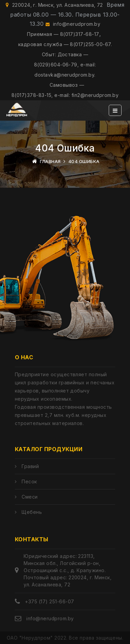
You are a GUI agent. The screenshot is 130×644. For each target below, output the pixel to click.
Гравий (30, 466)
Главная (50, 161)
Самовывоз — (67, 85)
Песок (29, 481)
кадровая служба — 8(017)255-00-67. (65, 44)
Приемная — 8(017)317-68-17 (63, 34)
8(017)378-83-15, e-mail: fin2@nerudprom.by (65, 95)
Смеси (30, 497)
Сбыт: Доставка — (65, 54)
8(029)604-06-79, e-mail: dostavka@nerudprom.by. (65, 70)
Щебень (32, 512)
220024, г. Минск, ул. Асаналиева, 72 (54, 5)
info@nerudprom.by (73, 24)
